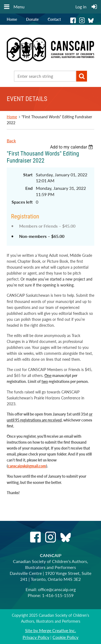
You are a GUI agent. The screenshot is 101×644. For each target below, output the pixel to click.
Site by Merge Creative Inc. (50, 630)
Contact (54, 19)
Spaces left (22, 202)
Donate (32, 19)
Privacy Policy (36, 637)
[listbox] (72, 147)
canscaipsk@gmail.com (27, 466)
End (29, 188)
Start (28, 175)
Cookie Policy (65, 637)
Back (11, 141)
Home (12, 19)
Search (82, 76)
